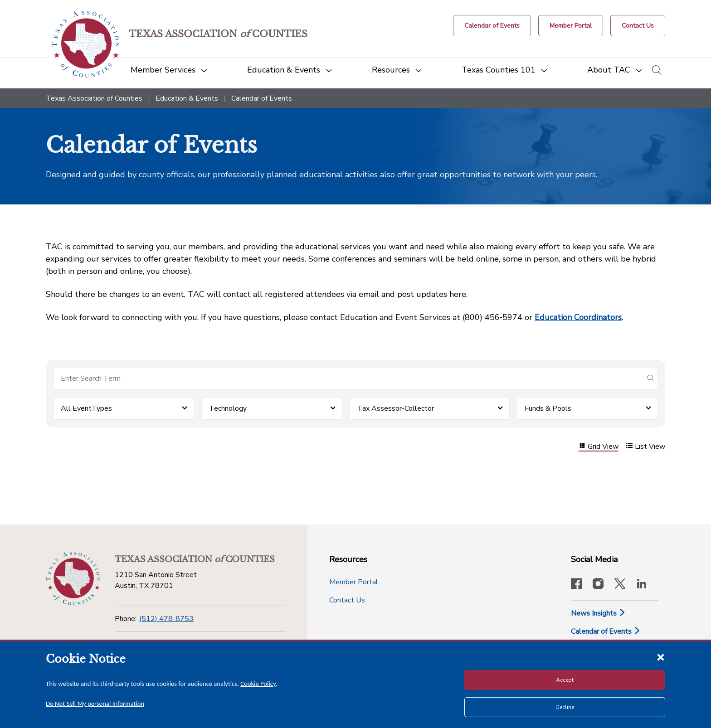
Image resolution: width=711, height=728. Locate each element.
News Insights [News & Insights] (598, 613)
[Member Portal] (571, 26)
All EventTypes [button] (86, 408)
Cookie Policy (258, 684)
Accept (565, 680)
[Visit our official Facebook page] (576, 585)
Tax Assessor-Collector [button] (396, 408)
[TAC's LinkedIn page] (642, 585)
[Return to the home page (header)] (85, 44)
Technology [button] (228, 408)
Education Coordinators (578, 317)
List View (645, 447)
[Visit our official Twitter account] (620, 585)
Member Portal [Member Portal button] (354, 582)
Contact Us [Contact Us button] (347, 600)
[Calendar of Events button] (492, 26)
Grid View (599, 447)
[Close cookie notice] (661, 657)
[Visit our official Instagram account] (598, 585)
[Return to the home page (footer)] (73, 579)
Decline (565, 707)
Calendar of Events (606, 631)
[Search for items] (348, 379)
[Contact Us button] (638, 26)
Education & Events (187, 98)
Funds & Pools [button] (548, 408)
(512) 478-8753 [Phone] (166, 619)
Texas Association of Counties (94, 98)
